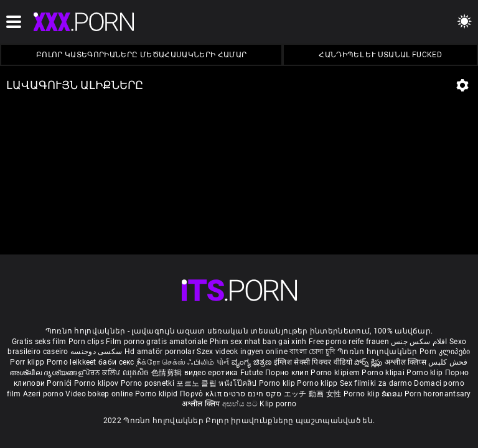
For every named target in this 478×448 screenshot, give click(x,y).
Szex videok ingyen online (242, 352)
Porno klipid (157, 394)
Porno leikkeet (73, 362)
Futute (252, 373)
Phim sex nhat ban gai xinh (258, 342)
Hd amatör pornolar (160, 352)
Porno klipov (97, 383)
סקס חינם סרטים (252, 394)
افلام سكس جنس (419, 342)
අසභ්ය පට (241, 404)
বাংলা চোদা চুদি (312, 352)
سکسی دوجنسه (96, 352)
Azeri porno (45, 394)
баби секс (116, 362)
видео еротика (211, 373)
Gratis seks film (39, 342)
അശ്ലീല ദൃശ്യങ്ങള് (47, 373)
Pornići (60, 383)
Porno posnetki (149, 383)
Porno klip (425, 373)
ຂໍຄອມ (393, 394)
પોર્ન (223, 362)
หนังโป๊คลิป (239, 383)
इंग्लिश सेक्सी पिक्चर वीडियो (313, 362)
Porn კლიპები (445, 352)
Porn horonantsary (438, 394)
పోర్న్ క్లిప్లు (369, 362)
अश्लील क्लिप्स (406, 362)
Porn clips (87, 342)
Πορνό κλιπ (202, 394)
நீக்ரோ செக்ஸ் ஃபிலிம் (176, 362)
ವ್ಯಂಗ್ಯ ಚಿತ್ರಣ (253, 362)
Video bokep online (99, 394)
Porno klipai (384, 373)
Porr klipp (28, 362)
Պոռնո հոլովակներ (378, 352)
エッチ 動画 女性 (313, 394)
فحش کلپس (448, 362)
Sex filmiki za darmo (376, 383)
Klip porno (278, 404)
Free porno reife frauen (349, 342)
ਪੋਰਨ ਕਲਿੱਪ (104, 373)
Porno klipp (318, 383)
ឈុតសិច (137, 373)
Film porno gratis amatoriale (157, 342)
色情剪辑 (168, 373)
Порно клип (288, 373)
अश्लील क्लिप (202, 404)
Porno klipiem (336, 373)
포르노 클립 (197, 383)
